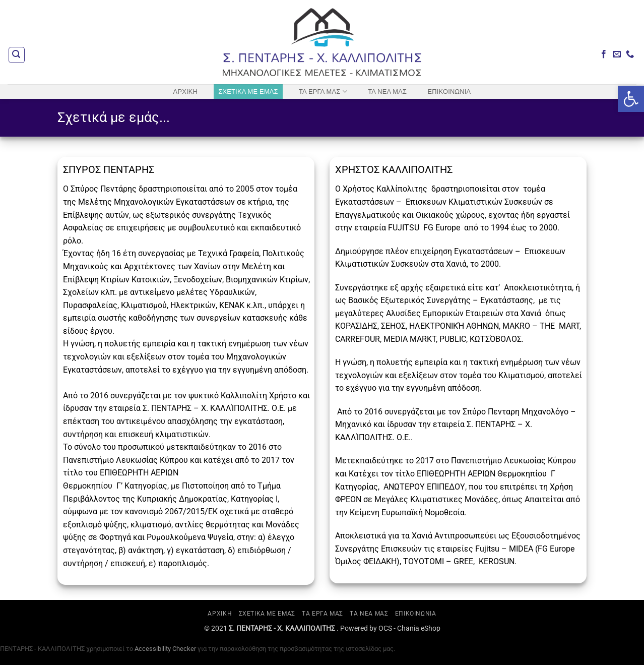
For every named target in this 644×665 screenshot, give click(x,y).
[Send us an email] (617, 54)
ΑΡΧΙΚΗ (185, 92)
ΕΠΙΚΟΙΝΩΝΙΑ (449, 92)
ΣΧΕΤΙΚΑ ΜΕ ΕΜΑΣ (248, 92)
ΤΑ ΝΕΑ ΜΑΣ (387, 92)
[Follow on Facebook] (604, 54)
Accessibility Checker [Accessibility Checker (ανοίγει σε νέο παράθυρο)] (165, 649)
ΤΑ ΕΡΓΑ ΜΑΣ (323, 92)
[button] (17, 55)
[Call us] (630, 54)
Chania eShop (419, 628)
